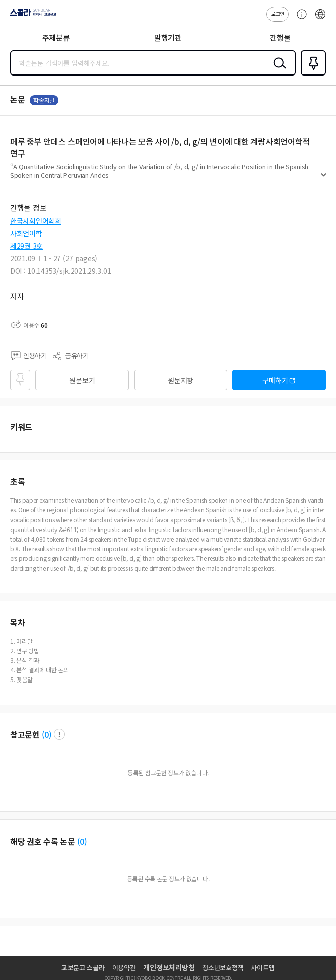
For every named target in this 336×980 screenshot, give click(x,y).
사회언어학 (26, 233)
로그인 (278, 13)
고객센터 (299, 19)
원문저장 (181, 380)
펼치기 (324, 179)
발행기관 (168, 37)
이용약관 (124, 968)
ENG (320, 19)
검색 (278, 71)
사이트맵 (263, 968)
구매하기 (275, 380)
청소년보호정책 (223, 968)
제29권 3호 (26, 246)
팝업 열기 (59, 734)
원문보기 (82, 380)
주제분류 (56, 37)
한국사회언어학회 (36, 221)
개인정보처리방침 (169, 967)
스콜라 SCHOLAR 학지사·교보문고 (30, 16)
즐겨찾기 (311, 74)
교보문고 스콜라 (83, 968)
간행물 (280, 37)
